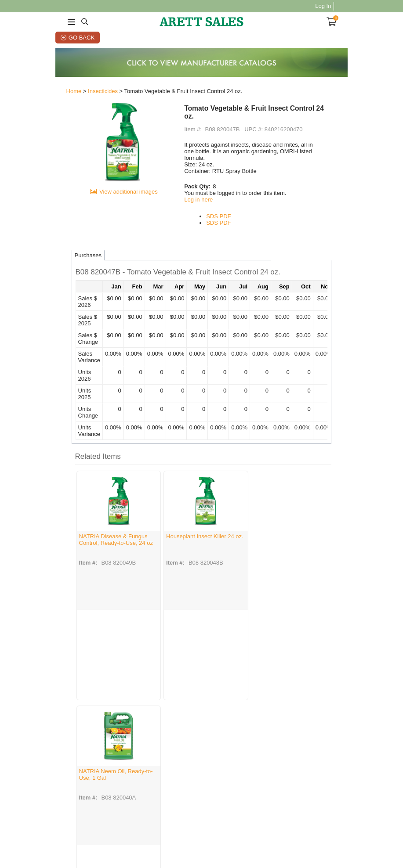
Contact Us (96, 774)
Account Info (143, 772)
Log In (352, 6)
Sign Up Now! (330, 782)
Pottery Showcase (196, 783)
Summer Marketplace (189, 792)
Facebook (278, 766)
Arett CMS (232, 766)
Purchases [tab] (59, 244)
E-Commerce (236, 772)
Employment (52, 780)
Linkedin (276, 783)
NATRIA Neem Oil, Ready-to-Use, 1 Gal (241, 529)
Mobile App (233, 778)
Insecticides (74, 95)
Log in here (194, 189)
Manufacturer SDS (104, 785)
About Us (48, 774)
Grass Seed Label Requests (229, 829)
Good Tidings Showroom (190, 775)
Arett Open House (196, 766)
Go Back (64, 38)
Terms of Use (89, 829)
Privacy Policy (99, 780)
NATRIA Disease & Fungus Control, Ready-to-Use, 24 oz (84, 532)
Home (45, 95)
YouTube (276, 778)
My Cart (138, 778)
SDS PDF (214, 206)
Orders (137, 766)
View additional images (111, 215)
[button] (202, 262)
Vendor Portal (311, 829)
